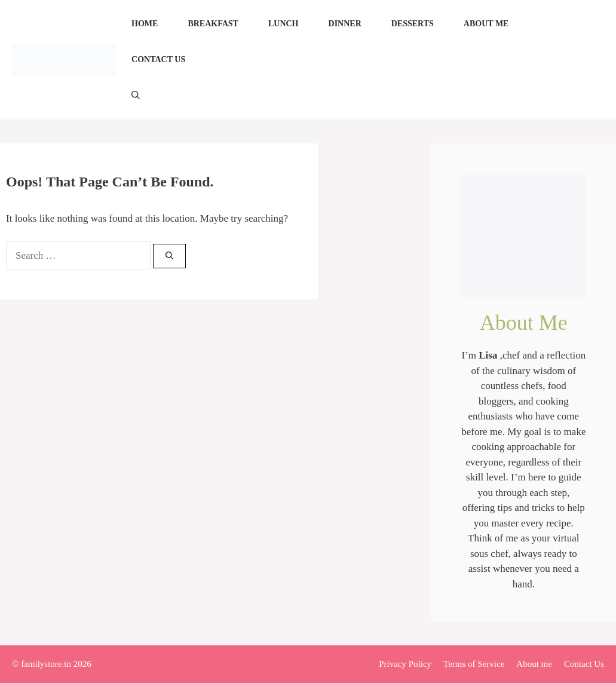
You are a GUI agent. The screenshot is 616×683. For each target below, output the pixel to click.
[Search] (169, 256)
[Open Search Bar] (136, 96)
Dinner (345, 24)
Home (145, 24)
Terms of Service (474, 664)
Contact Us (158, 59)
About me (486, 24)
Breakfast (213, 24)
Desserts (413, 24)
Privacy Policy (405, 664)
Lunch (284, 24)
